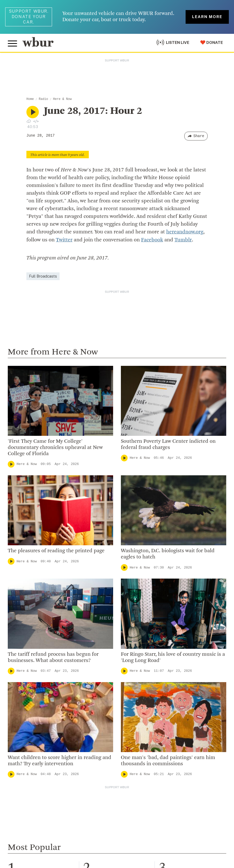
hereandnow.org (185, 232)
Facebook (152, 240)
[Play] (11, 464)
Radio (43, 99)
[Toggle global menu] (12, 44)
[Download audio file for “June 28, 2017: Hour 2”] (29, 121)
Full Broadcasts (43, 276)
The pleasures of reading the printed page (56, 551)
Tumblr (183, 240)
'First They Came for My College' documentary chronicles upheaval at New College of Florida (55, 447)
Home (30, 99)
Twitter (64, 240)
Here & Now (62, 99)
